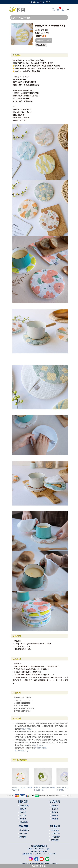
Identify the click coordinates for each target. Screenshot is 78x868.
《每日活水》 (56, 833)
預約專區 (23, 837)
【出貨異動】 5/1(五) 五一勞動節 (39, 2)
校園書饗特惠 (24, 830)
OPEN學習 (55, 840)
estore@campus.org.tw (42, 849)
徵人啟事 (23, 815)
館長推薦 (55, 809)
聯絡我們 (23, 809)
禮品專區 (55, 812)
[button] (53, 10)
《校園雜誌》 (56, 837)
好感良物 (44, 30)
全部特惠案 (23, 833)
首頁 (13, 17)
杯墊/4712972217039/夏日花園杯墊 (44, 789)
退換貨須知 (37, 745)
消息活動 (23, 819)
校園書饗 (55, 815)
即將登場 (55, 819)
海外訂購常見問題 (40, 748)
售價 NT (38, 36)
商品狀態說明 (41, 45)
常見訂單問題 (26, 729)
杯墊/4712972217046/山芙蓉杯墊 (22, 789)
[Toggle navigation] (68, 10)
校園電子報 (55, 830)
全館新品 (55, 806)
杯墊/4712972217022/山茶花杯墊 (67, 789)
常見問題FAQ (24, 806)
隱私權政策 (24, 822)
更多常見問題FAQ (21, 751)
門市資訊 (23, 812)
